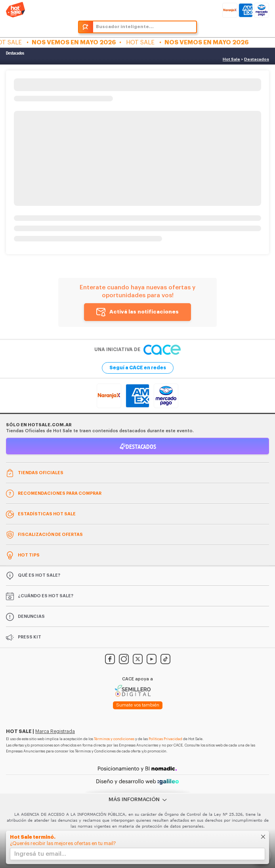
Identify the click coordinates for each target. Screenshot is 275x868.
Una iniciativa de (137, 350)
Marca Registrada (55, 731)
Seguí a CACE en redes (138, 368)
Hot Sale (231, 59)
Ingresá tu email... (40, 854)
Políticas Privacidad (165, 739)
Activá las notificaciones (144, 312)
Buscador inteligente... (125, 27)
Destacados (15, 53)
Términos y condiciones (114, 739)
